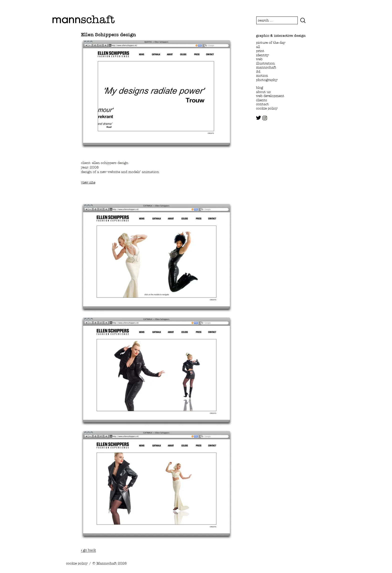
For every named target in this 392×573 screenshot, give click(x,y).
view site (88, 182)
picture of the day (271, 42)
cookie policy (267, 108)
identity (262, 55)
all (258, 47)
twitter (258, 118)
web (259, 59)
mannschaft (266, 67)
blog (259, 87)
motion (262, 75)
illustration (265, 63)
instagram (265, 118)
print (260, 51)
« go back (88, 550)
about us (263, 92)
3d (258, 71)
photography (267, 80)
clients (261, 100)
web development (270, 96)
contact (262, 104)
